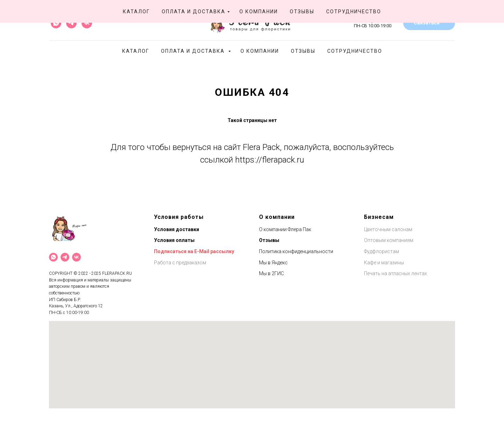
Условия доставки (177, 229)
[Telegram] (65, 257)
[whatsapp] (56, 23)
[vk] (87, 23)
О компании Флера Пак (285, 229)
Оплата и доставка (194, 51)
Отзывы (303, 51)
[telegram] (71, 23)
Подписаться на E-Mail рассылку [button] (194, 251)
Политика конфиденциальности (296, 251)
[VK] (76, 257)
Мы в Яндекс (273, 263)
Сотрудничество (355, 51)
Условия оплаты (174, 240)
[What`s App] (53, 257)
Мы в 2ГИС (271, 273)
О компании (260, 51)
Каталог (136, 51)
